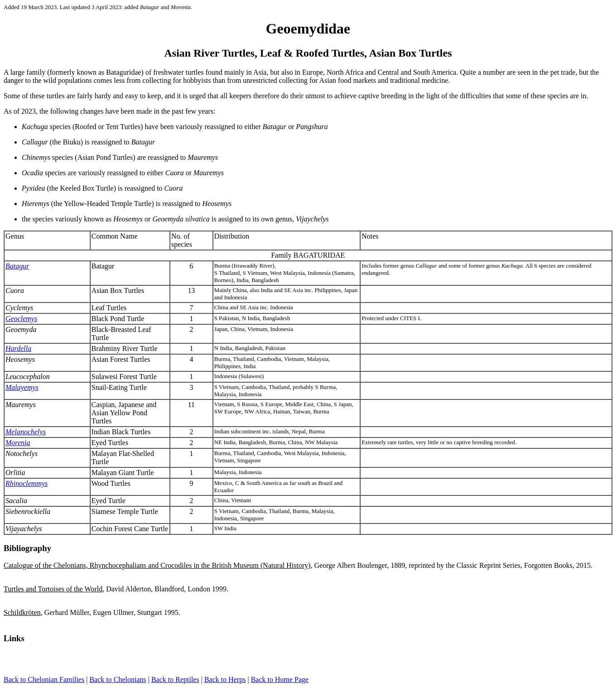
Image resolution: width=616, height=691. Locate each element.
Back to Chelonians (118, 679)
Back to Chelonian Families (44, 679)
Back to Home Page (280, 679)
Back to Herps (225, 679)
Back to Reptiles (175, 679)
